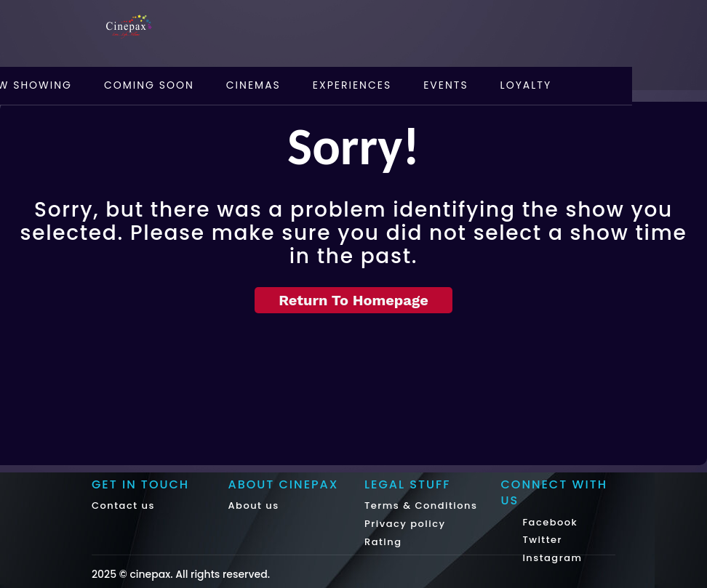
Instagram (551, 558)
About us (254, 506)
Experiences (352, 85)
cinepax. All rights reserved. (200, 574)
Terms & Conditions (421, 506)
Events (446, 85)
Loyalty (526, 85)
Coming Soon (149, 85)
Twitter (541, 540)
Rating (383, 542)
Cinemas (253, 85)
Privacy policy (405, 524)
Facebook (549, 522)
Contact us (123, 506)
